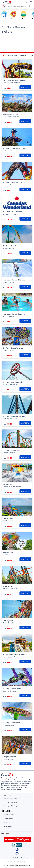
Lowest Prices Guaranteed (17, 863)
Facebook (17, 854)
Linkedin (17, 849)
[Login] (27, 2)
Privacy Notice (21, 861)
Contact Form (7, 819)
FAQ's (5, 823)
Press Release (7, 827)
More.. (19, 789)
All (4, 55)
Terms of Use (11, 861)
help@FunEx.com (8, 815)
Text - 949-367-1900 (10, 803)
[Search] (30, 6)
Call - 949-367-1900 (9, 799)
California (13, 55)
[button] (23, 2)
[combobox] (19, 6)
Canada (23, 55)
